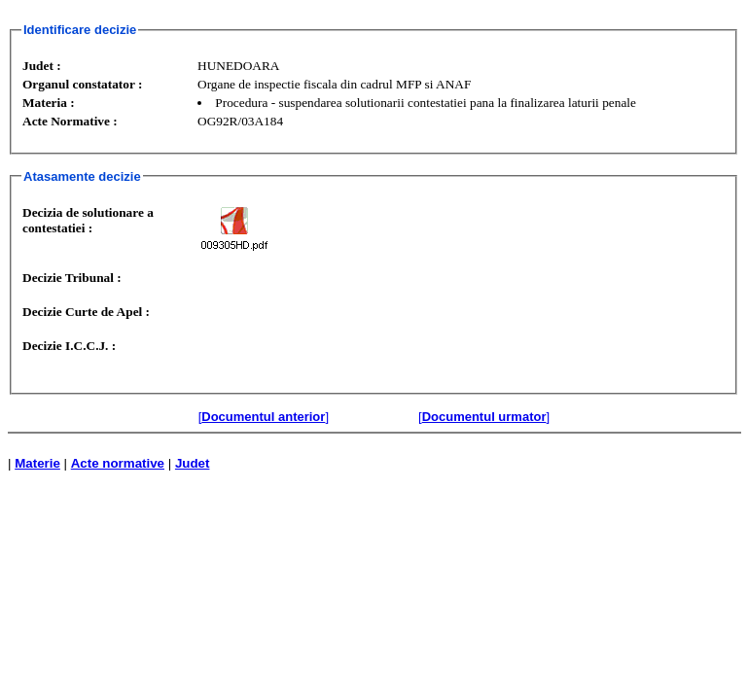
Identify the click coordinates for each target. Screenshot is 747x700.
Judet (193, 463)
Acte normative (118, 463)
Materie (37, 463)
